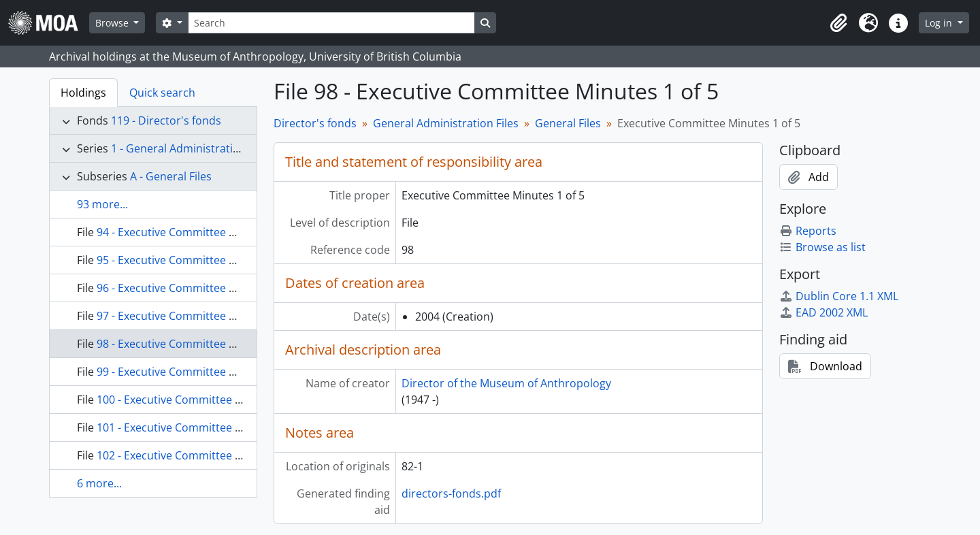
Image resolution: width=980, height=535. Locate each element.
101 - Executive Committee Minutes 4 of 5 (202, 427)
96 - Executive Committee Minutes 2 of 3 (199, 288)
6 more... (99, 483)
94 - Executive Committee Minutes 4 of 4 (199, 232)
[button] (838, 23)
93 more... (102, 204)
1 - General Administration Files (191, 148)
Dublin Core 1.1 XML (839, 296)
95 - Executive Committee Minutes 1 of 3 (199, 260)
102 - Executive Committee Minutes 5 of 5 (202, 455)
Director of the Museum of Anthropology (506, 383)
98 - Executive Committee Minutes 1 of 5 (199, 344)
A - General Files (171, 176)
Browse (113, 23)
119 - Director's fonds (166, 120)
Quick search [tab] (162, 93)
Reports (808, 231)
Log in (940, 23)
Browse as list (822, 247)
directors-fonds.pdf (451, 493)
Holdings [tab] (83, 93)
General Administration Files (446, 123)
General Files (568, 123)
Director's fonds (315, 123)
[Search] (331, 23)
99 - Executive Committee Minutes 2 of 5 (199, 372)
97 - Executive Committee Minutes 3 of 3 (199, 316)
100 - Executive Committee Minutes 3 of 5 (202, 400)
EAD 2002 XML (823, 312)
